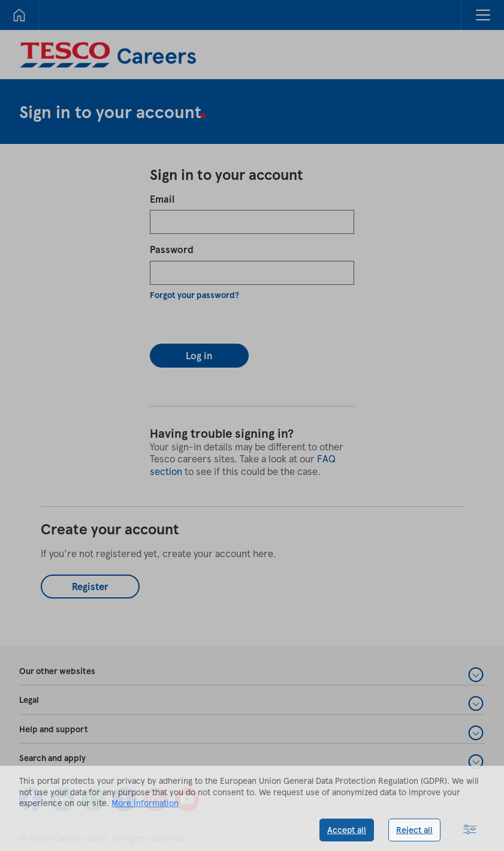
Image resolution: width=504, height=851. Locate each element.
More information (145, 803)
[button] (482, 15)
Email (162, 199)
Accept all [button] (347, 830)
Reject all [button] (414, 830)
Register (90, 586)
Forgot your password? (194, 295)
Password (172, 249)
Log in (199, 355)
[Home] (19, 15)
